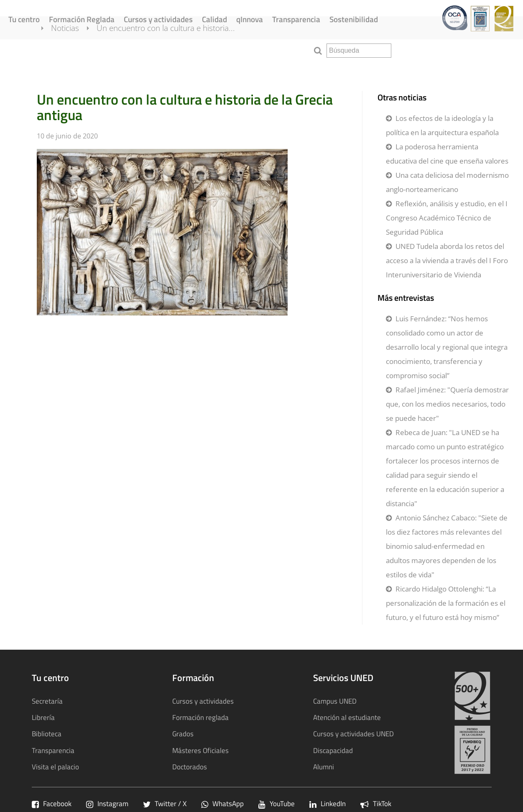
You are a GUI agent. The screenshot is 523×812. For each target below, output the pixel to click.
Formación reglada (200, 717)
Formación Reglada (82, 19)
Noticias (75, 49)
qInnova (250, 19)
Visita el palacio (55, 767)
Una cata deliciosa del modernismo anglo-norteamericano (447, 182)
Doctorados (190, 767)
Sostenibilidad (354, 19)
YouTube (277, 803)
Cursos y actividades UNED (353, 734)
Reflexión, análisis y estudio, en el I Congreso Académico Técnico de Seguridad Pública (447, 218)
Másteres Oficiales (200, 750)
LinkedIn (328, 803)
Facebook (52, 803)
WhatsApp (222, 803)
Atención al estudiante (347, 717)
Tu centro (24, 19)
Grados (183, 734)
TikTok (376, 803)
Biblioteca (47, 734)
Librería (43, 717)
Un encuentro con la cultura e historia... (176, 49)
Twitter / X (165, 803)
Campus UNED (335, 701)
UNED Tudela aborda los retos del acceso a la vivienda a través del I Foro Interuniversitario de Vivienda (447, 260)
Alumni (324, 767)
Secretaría (47, 701)
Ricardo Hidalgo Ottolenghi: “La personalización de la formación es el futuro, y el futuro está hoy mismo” (446, 603)
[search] (359, 51)
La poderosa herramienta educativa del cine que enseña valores (447, 154)
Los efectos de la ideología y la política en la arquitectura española (442, 125)
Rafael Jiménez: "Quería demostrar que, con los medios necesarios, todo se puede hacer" (447, 404)
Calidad (214, 19)
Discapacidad (333, 750)
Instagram (107, 803)
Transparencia (296, 19)
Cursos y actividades (158, 19)
